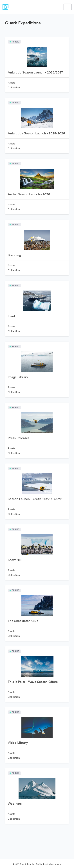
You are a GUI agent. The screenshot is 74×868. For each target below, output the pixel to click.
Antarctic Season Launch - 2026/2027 (35, 72)
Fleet (11, 316)
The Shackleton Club (23, 621)
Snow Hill (15, 560)
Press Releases (19, 438)
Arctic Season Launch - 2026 (29, 194)
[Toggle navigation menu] (68, 7)
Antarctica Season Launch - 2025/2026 (36, 133)
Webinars (15, 804)
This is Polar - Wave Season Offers (33, 682)
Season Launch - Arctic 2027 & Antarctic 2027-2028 (38, 499)
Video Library (18, 743)
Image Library (18, 377)
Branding (14, 255)
